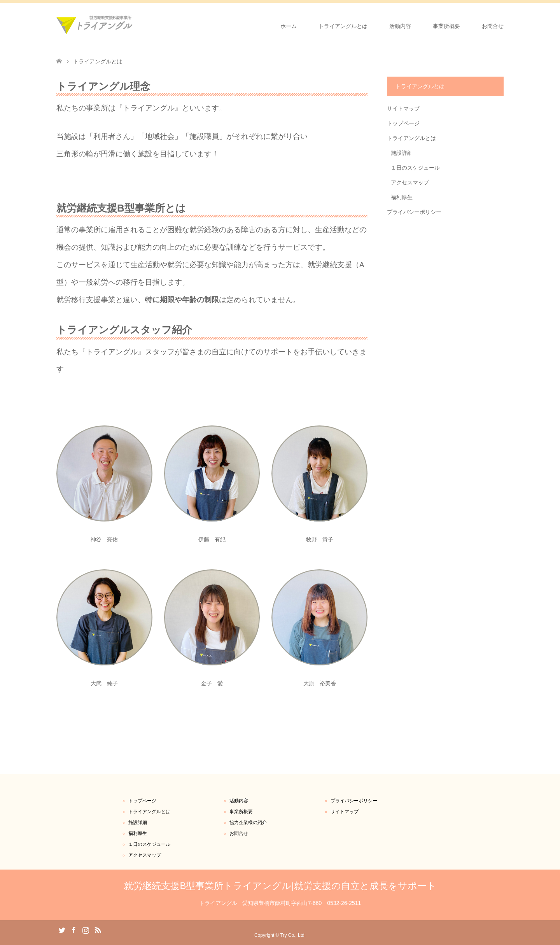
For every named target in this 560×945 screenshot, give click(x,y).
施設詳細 (402, 153)
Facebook (73, 929)
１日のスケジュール (415, 168)
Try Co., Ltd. (293, 935)
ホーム (289, 26)
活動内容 (400, 26)
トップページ (403, 123)
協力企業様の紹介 (248, 822)
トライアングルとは (343, 26)
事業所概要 (446, 26)
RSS (98, 929)
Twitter (62, 929)
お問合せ (493, 26)
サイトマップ (403, 108)
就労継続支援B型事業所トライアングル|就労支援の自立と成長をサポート (280, 886)
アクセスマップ (410, 182)
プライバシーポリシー (414, 212)
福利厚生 (402, 197)
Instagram (86, 929)
